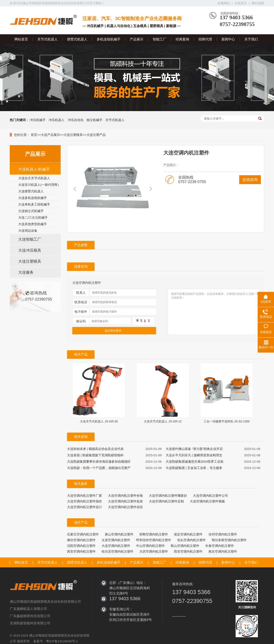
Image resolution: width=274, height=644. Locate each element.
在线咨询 (250, 180)
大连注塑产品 (96, 135)
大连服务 (26, 272)
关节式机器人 (48, 39)
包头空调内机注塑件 (191, 540)
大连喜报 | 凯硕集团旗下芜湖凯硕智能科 (95, 455)
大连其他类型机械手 (33, 224)
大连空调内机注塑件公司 (210, 496)
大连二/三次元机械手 (33, 217)
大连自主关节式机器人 (34, 178)
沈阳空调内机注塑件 (81, 546)
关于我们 (251, 39)
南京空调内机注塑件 (223, 551)
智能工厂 (159, 39)
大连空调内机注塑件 (116, 546)
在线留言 (241, 3)
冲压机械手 (38, 120)
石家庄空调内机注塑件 (83, 534)
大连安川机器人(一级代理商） (39, 185)
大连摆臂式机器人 (31, 191)
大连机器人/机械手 (34, 169)
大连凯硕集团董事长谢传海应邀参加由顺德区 (99, 461)
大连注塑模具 (73, 135)
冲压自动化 (76, 120)
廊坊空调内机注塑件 (81, 540)
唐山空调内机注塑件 (119, 534)
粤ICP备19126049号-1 (62, 641)
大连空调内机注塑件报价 (85, 501)
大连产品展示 (50, 135)
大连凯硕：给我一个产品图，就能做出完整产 (99, 468)
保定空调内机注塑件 (188, 534)
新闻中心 (228, 39)
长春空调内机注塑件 (220, 546)
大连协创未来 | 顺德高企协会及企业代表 (95, 449)
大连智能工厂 (30, 239)
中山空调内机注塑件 (150, 546)
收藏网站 (224, 3)
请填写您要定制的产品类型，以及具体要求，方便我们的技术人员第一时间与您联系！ (217, 315)
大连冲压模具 (30, 250)
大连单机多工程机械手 (34, 204)
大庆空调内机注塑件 (154, 551)
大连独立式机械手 (31, 211)
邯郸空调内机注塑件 (154, 534)
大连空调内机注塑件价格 (125, 496)
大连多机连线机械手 (33, 198)
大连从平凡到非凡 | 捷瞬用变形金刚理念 (194, 455)
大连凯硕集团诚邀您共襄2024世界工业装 (195, 461)
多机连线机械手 (109, 39)
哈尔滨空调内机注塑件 (117, 551)
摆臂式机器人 (77, 39)
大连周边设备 (28, 231)
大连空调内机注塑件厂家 (85, 496)
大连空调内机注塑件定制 (166, 501)
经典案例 (182, 39)
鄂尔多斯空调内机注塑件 (229, 540)
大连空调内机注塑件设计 (85, 507)
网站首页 (21, 39)
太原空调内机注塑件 (116, 540)
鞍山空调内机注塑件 (185, 546)
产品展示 (137, 39)
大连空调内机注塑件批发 (125, 501)
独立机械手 (94, 120)
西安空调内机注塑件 (81, 551)
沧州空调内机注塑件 (223, 534)
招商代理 (205, 39)
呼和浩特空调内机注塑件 (154, 540)
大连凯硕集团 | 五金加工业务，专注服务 (194, 468)
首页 (34, 135)
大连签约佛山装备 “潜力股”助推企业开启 (194, 449)
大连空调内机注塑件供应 (125, 507)
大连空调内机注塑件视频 (207, 501)
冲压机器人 (57, 120)
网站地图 (258, 3)
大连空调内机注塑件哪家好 (168, 496)
